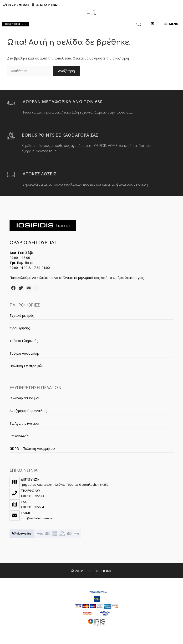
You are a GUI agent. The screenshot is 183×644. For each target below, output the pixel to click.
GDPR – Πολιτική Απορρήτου (32, 448)
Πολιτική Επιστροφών (27, 366)
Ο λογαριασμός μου (25, 398)
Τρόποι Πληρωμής (24, 341)
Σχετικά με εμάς (22, 315)
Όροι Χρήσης (20, 328)
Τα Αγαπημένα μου (24, 423)
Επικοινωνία (19, 436)
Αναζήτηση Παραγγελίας (28, 411)
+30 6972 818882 (46, 5)
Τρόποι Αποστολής (24, 353)
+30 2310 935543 (17, 5)
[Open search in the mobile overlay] (139, 24)
